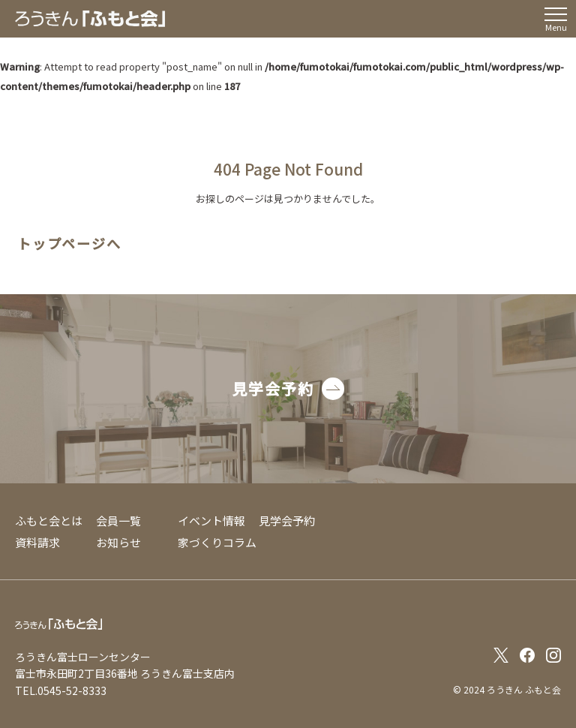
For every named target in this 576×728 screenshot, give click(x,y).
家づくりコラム (217, 542)
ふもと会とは (49, 520)
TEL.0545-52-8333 (61, 690)
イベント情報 (211, 520)
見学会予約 (287, 520)
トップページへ (69, 244)
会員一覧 (118, 520)
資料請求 (37, 542)
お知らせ (118, 542)
